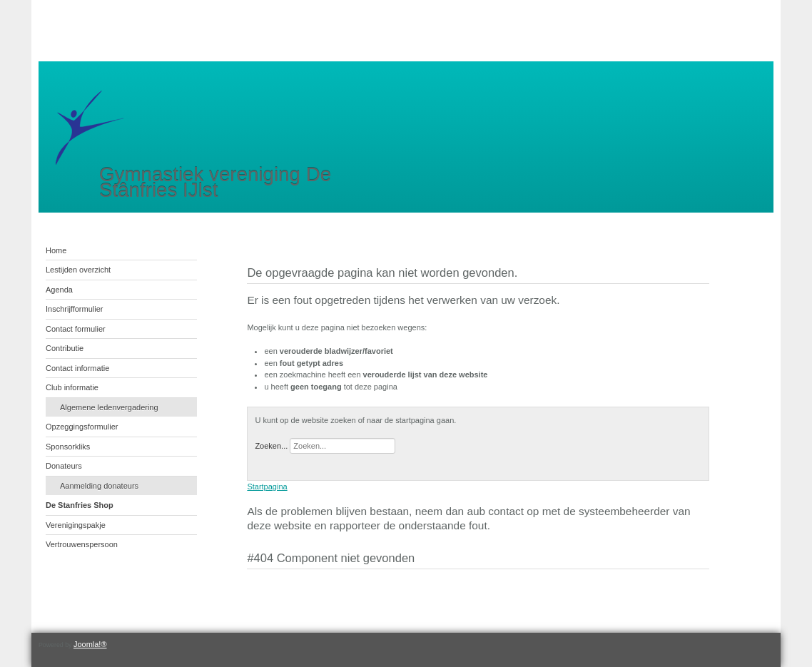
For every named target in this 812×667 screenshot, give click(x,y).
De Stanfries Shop (80, 505)
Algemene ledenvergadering (109, 407)
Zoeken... (271, 446)
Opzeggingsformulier (82, 427)
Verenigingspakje (76, 525)
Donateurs (64, 466)
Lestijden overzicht (78, 270)
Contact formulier (76, 329)
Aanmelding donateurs (99, 486)
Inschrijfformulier (75, 309)
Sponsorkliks (68, 447)
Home (56, 250)
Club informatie (72, 387)
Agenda (59, 290)
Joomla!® (90, 644)
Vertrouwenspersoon (82, 544)
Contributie (65, 348)
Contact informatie (77, 368)
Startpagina (267, 487)
